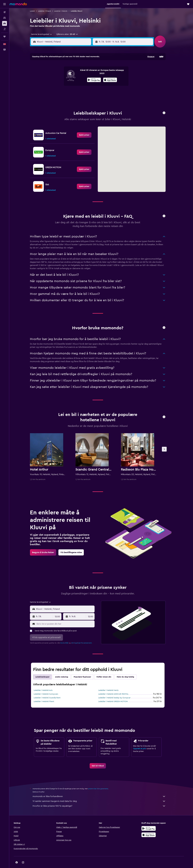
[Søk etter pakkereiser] (5, 29)
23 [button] (92, 86)
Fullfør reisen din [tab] (107, 670)
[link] (87, 128)
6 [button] (73, 73)
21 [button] (79, 86)
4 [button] (60, 73)
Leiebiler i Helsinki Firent (47, 695)
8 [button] (86, 73)
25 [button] (60, 92)
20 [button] (73, 86)
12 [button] (67, 79)
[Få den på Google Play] (155, 822)
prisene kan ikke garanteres (101, 782)
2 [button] (92, 67)
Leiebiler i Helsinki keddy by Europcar (118, 691)
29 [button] (86, 92)
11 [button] (60, 79)
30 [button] (92, 92)
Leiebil (36, 11)
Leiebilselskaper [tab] (46, 670)
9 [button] (92, 73)
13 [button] (73, 79)
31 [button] (54, 98)
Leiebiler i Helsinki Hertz (112, 684)
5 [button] (67, 73)
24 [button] (54, 92)
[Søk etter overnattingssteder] (5, 18)
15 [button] (86, 79)
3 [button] (54, 73)
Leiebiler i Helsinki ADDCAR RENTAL (117, 687)
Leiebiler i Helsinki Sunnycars (49, 687)
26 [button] (67, 92)
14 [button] (79, 79)
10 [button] (54, 79)
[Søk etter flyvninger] (5, 12)
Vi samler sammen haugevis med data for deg (102, 795)
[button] (5, 4)
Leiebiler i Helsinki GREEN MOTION (116, 695)
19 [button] (67, 86)
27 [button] (73, 92)
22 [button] (86, 86)
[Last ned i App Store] (155, 828)
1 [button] (86, 67)
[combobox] (44, 34)
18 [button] (60, 86)
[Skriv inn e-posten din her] (68, 617)
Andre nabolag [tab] (65, 670)
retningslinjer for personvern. (85, 636)
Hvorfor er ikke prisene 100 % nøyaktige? (102, 799)
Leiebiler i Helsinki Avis (46, 684)
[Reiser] (5, 37)
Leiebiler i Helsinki (64, 11)
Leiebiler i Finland (48, 11)
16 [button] (92, 79)
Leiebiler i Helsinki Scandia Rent (50, 691)
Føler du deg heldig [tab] (129, 670)
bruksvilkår (68, 636)
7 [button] (79, 73)
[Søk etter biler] (5, 23)
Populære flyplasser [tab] (86, 670)
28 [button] (79, 92)
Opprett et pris (143, 742)
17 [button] (54, 86)
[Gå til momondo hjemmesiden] (18, 4)
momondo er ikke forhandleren (102, 790)
